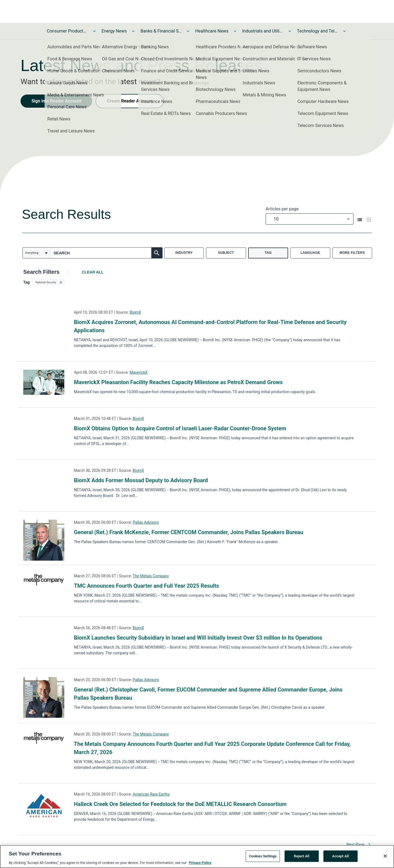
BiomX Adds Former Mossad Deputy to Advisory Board (141, 480)
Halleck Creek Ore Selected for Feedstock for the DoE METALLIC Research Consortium (180, 804)
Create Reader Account (130, 101)
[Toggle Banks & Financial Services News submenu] (188, 31)
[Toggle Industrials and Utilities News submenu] (290, 31)
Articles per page (282, 209)
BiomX (135, 312)
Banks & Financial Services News (161, 31)
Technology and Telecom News (317, 31)
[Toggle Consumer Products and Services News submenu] (94, 31)
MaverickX (139, 372)
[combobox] (310, 219)
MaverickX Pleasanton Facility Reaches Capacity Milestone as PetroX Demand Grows (178, 382)
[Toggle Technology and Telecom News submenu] (344, 31)
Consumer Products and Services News (67, 31)
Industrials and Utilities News (263, 31)
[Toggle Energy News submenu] (133, 31)
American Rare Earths (151, 794)
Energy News (114, 31)
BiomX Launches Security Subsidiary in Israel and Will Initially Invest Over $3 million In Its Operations (198, 638)
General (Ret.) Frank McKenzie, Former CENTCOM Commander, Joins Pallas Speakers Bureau (189, 532)
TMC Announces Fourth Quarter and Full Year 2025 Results (147, 586)
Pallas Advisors (146, 522)
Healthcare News (212, 31)
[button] (49, 282)
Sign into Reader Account (56, 101)
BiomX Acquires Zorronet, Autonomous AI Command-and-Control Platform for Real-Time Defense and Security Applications (210, 326)
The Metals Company (151, 576)
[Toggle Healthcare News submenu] (235, 31)
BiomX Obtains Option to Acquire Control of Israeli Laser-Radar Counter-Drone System (180, 428)
